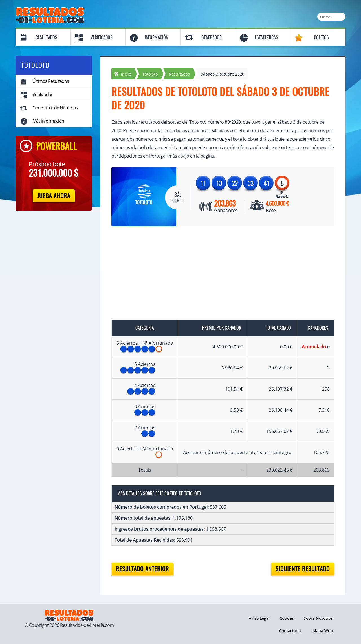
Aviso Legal (259, 618)
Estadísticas (266, 37)
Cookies (287, 618)
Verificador (102, 37)
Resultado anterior (142, 569)
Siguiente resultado (303, 569)
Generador (212, 37)
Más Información (48, 121)
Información (156, 37)
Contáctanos (291, 631)
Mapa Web (323, 631)
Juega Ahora (54, 196)
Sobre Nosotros (318, 618)
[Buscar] (331, 17)
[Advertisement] (217, 274)
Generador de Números (55, 108)
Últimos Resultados (51, 81)
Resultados (46, 37)
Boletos (321, 37)
